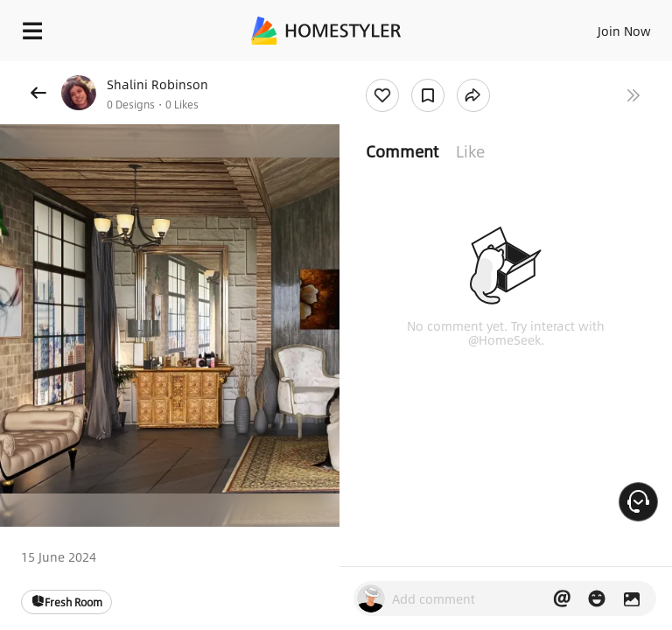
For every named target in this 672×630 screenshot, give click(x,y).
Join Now (624, 31)
